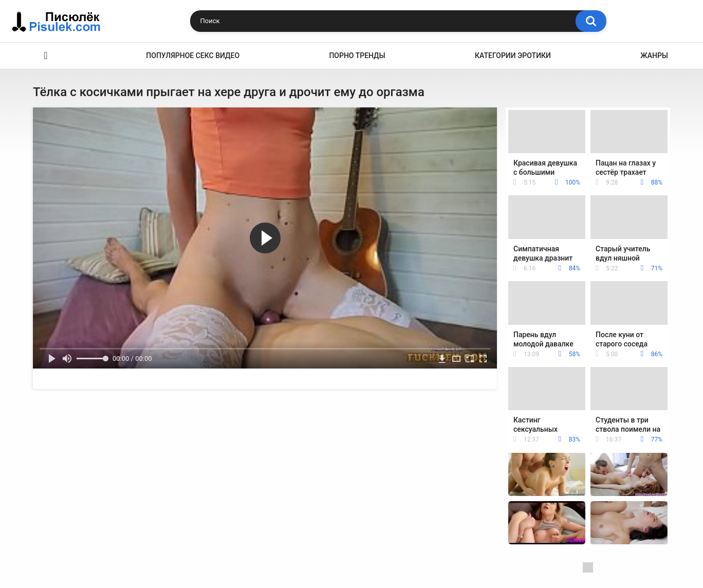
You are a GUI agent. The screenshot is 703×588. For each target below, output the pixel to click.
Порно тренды (357, 56)
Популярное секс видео (193, 56)
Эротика (46, 56)
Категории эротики (513, 56)
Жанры (654, 56)
